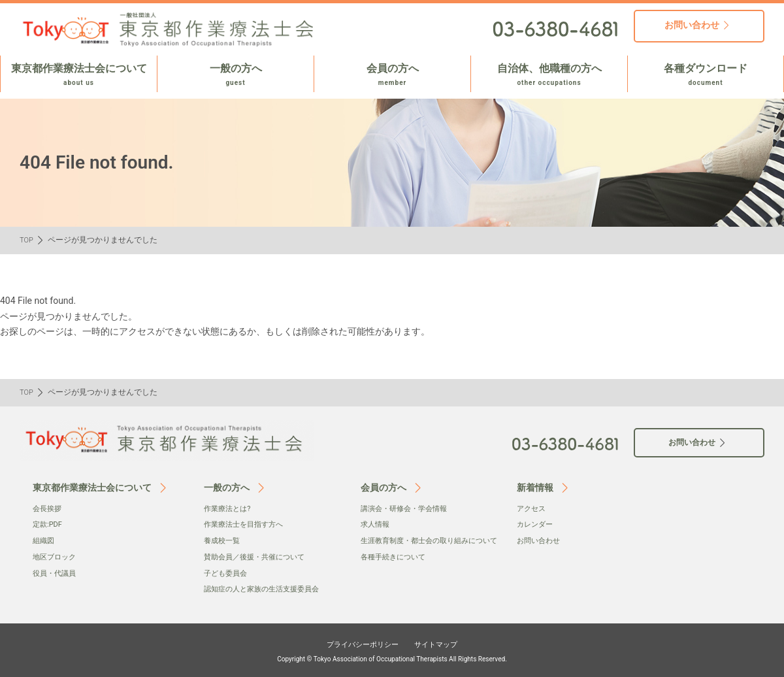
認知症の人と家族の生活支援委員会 (267, 588)
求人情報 (376, 524)
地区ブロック (56, 556)
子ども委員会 (227, 572)
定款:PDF (49, 524)
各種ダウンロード (706, 75)
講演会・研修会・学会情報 (408, 508)
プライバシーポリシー (357, 642)
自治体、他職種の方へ (549, 75)
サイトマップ (446, 642)
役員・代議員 (56, 572)
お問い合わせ (540, 540)
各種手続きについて (396, 569)
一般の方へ (236, 75)
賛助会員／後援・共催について (259, 556)
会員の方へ (392, 75)
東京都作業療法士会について (79, 75)
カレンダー (536, 524)
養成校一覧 (223, 540)
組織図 (44, 540)
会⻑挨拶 (48, 508)
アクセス (532, 508)
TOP (27, 240)
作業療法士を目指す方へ (247, 524)
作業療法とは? (229, 508)
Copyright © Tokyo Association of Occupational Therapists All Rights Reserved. (392, 657)
